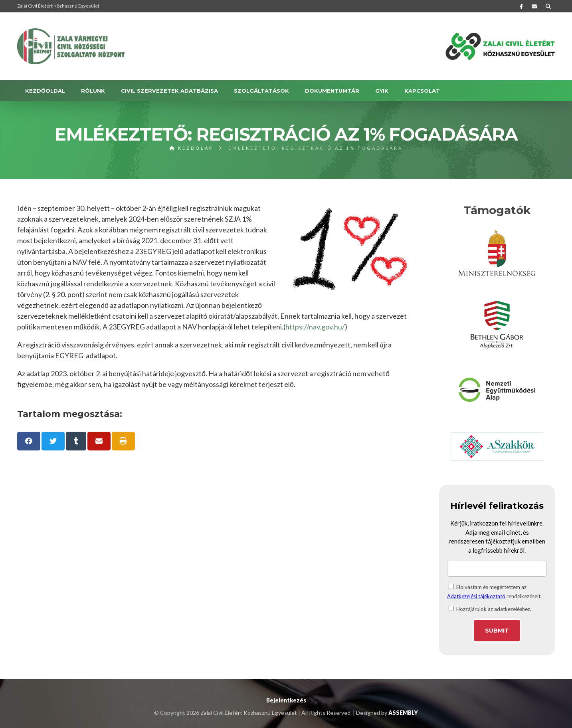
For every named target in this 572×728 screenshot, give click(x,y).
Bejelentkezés (286, 700)
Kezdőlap (191, 148)
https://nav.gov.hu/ (315, 327)
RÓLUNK (93, 91)
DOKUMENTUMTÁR (332, 91)
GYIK (382, 91)
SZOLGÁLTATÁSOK (261, 91)
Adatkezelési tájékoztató (476, 596)
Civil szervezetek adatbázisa (169, 91)
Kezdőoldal (45, 91)
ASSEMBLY (403, 713)
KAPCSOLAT (422, 91)
